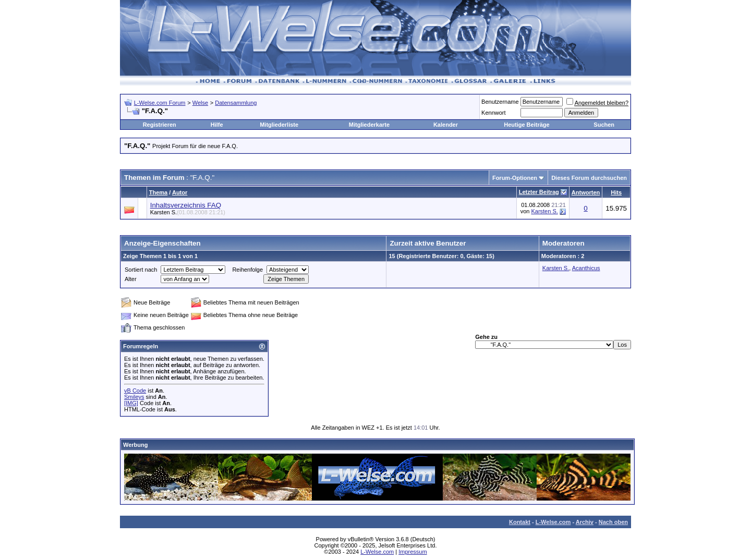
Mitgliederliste (279, 125)
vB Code (135, 391)
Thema (158, 192)
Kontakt (520, 522)
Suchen (604, 125)
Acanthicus (586, 268)
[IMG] (131, 403)
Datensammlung (236, 103)
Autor (180, 192)
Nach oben (613, 522)
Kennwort (493, 113)
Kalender (446, 125)
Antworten (586, 192)
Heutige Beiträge (526, 125)
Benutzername (500, 102)
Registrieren (160, 125)
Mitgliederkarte (369, 125)
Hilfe (217, 125)
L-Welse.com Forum (160, 103)
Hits (616, 192)
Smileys (134, 397)
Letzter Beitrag (539, 192)
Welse (200, 103)
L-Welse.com (553, 522)
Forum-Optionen (515, 178)
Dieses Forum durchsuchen (589, 178)
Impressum (413, 552)
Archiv (585, 522)
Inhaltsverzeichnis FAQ (186, 205)
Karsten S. (188, 212)
